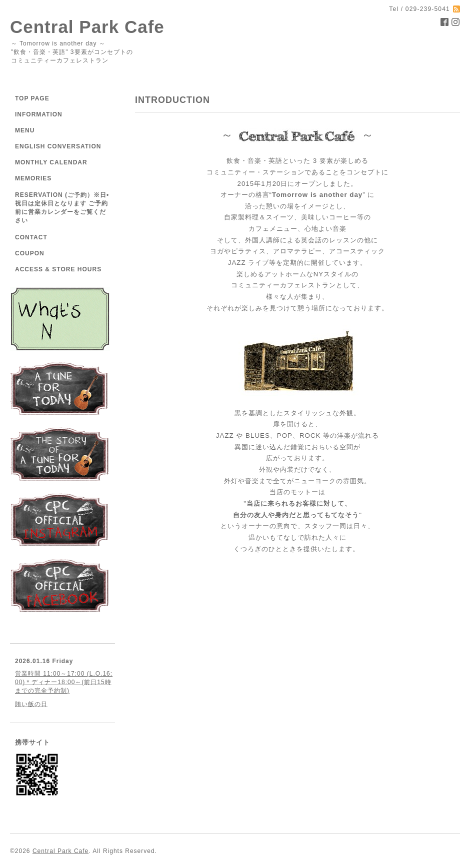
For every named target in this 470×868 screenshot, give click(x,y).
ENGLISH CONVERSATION (58, 146)
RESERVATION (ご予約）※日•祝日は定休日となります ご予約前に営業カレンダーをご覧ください (62, 208)
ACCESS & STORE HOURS (58, 269)
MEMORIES (33, 178)
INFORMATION (39, 114)
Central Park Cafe (87, 27)
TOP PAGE (32, 98)
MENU (25, 130)
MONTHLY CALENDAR (51, 162)
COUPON (30, 253)
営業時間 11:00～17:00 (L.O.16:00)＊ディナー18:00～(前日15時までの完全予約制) (64, 682)
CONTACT (31, 237)
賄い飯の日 (31, 704)
